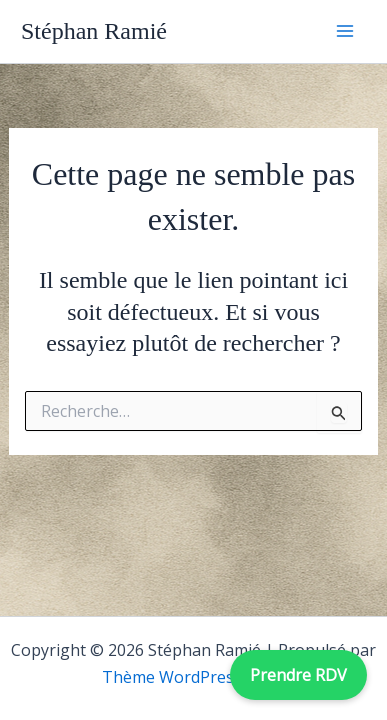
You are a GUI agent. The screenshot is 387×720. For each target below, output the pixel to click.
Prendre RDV (298, 675)
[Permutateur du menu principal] (345, 31)
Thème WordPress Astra (194, 677)
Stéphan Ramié (94, 31)
